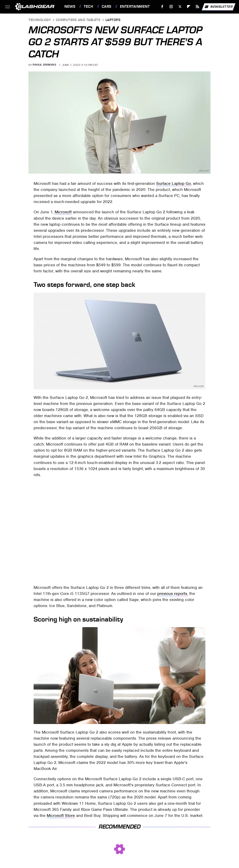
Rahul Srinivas (44, 65)
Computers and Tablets (78, 20)
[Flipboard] (189, 7)
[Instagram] (171, 7)
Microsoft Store (61, 815)
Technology (40, 20)
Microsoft (203, 170)
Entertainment (135, 7)
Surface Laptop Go (174, 183)
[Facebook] (162, 7)
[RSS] (198, 7)
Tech (88, 7)
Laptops (113, 20)
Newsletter (218, 7)
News (70, 7)
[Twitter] (180, 7)
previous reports (172, 594)
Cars (107, 7)
